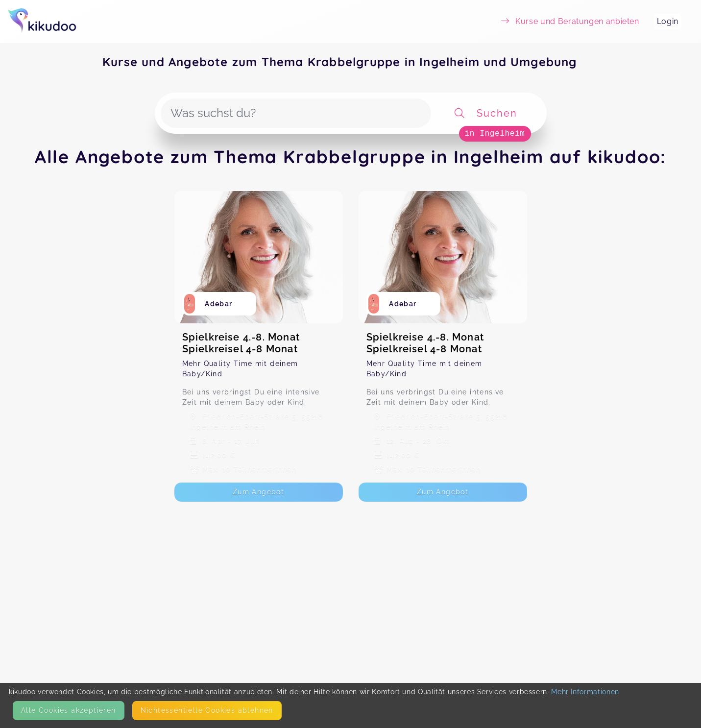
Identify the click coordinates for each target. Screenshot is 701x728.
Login (668, 21)
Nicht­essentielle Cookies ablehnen (207, 710)
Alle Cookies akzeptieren (69, 710)
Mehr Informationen (585, 692)
